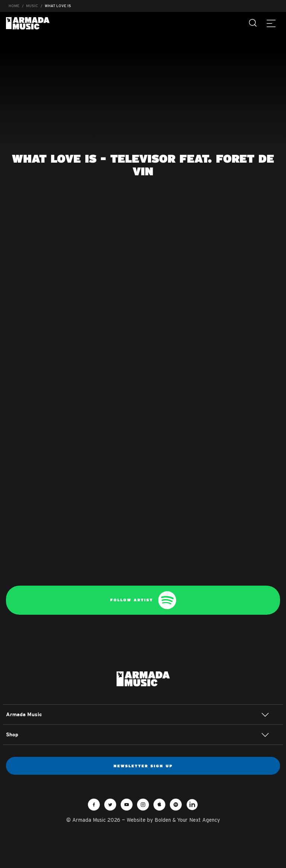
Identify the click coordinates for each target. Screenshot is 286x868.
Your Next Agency (199, 820)
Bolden (163, 820)
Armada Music (28, 23)
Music (32, 6)
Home (14, 6)
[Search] (253, 23)
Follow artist (143, 600)
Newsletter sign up (143, 766)
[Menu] (271, 23)
